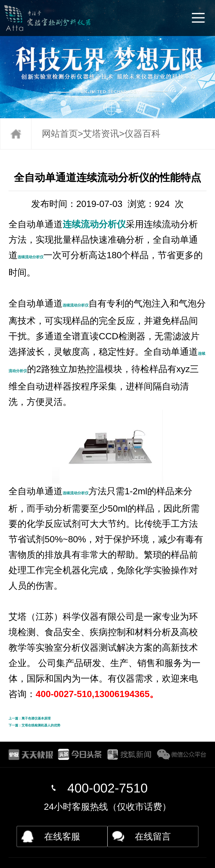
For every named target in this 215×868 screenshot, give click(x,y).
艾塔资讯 (101, 134)
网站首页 (60, 134)
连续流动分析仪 (94, 224)
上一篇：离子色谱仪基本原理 (30, 718)
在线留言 (153, 836)
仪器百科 (142, 134)
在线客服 (62, 836)
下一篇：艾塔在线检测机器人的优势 (34, 725)
